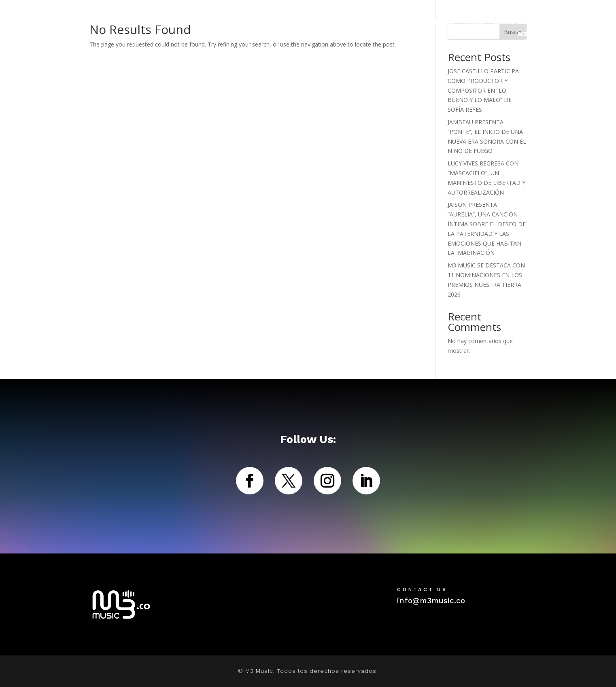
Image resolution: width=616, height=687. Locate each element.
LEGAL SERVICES (521, 22)
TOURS (474, 22)
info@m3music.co (431, 601)
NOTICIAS (439, 22)
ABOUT (568, 22)
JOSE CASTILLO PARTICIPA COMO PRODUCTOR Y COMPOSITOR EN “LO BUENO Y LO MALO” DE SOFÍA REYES (483, 90)
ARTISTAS (391, 22)
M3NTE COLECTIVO (548, 34)
